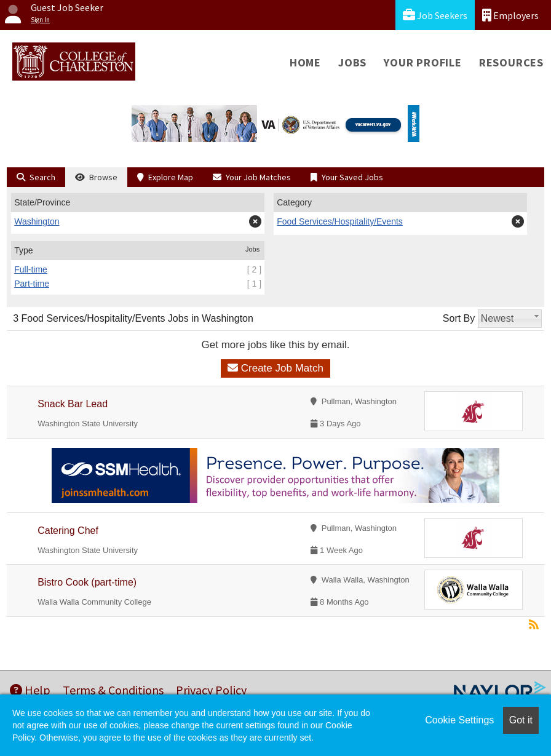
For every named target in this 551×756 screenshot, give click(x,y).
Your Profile (423, 62)
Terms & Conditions (113, 690)
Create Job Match (275, 368)
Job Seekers (435, 15)
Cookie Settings (459, 720)
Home (305, 62)
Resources (511, 62)
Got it (521, 720)
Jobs (352, 62)
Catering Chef (68, 531)
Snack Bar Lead (73, 404)
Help (30, 690)
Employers (510, 15)
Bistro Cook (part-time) (87, 582)
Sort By (459, 318)
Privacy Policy (211, 690)
